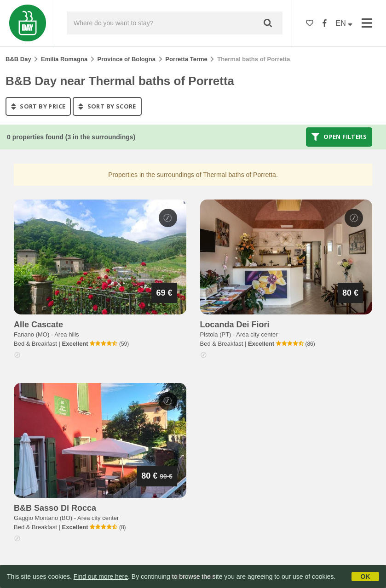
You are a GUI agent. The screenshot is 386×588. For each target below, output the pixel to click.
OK (366, 577)
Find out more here (101, 577)
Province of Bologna (127, 59)
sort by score (107, 106)
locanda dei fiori (235, 325)
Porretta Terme (186, 59)
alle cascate (38, 325)
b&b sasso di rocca (55, 508)
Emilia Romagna (64, 59)
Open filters (339, 137)
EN (344, 23)
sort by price (38, 106)
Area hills (66, 334)
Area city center (257, 334)
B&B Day (18, 59)
